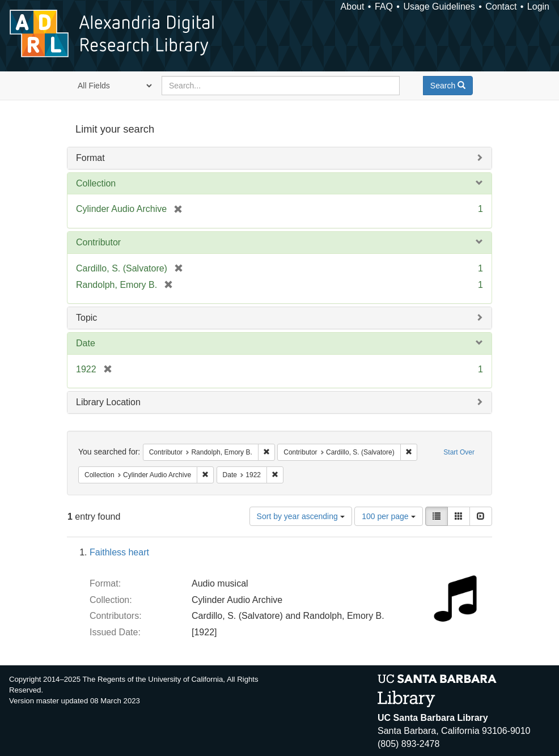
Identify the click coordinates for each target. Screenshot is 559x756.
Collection (96, 183)
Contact (501, 7)
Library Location (108, 402)
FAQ (384, 7)
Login (538, 7)
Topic (86, 318)
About (353, 7)
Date (86, 343)
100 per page (388, 516)
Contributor (98, 242)
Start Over (459, 452)
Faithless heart (119, 552)
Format (90, 158)
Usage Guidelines (439, 7)
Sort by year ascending (301, 516)
